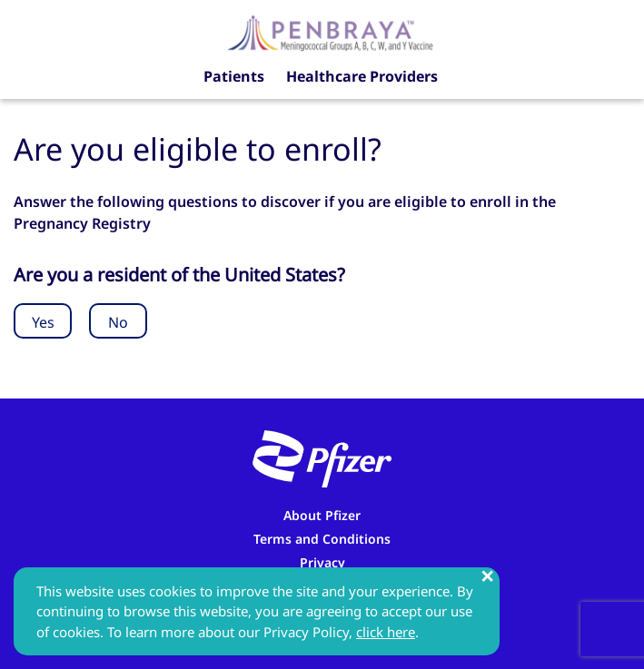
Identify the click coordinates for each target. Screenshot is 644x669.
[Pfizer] (322, 459)
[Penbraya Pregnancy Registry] (330, 32)
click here (386, 632)
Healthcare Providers (362, 76)
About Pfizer (322, 515)
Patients (234, 76)
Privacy (322, 562)
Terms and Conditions (322, 539)
